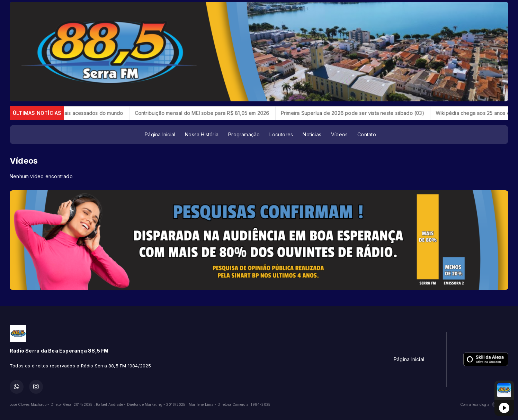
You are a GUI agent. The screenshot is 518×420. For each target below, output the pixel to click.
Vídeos (339, 134)
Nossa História (202, 134)
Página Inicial (160, 134)
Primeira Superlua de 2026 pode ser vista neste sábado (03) (360, 113)
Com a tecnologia (484, 404)
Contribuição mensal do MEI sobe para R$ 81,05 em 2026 (210, 113)
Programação (244, 134)
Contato (367, 134)
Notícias (312, 134)
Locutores (281, 134)
